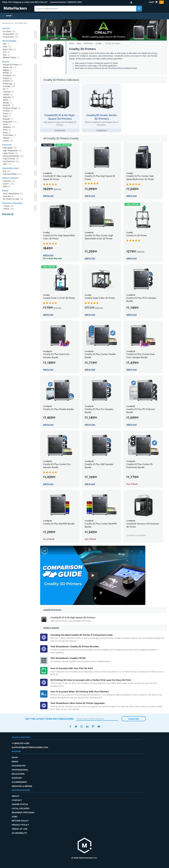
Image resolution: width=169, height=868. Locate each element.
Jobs (15, 817)
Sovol (7, 124)
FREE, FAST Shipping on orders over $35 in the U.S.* (25, 2)
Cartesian (9, 181)
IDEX (7, 164)
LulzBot (8, 95)
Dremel (8, 78)
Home (71, 43)
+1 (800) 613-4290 (74, 2)
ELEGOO (8, 81)
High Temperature (12, 151)
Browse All (8, 214)
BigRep (7, 70)
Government (19, 782)
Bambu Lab (10, 67)
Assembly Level (10, 168)
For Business (10, 37)
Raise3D (8, 119)
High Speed (10, 148)
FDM (7, 47)
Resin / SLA (9, 50)
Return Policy (20, 821)
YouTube (99, 727)
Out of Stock (132, 484)
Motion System (10, 178)
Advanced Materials (13, 156)
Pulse (7, 116)
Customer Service (58, 2)
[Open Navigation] (7, 16)
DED (6, 44)
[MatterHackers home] (85, 846)
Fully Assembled (12, 174)
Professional (20, 770)
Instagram (82, 727)
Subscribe (134, 719)
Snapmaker (10, 122)
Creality (99, 43)
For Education (11, 34)
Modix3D (8, 105)
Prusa (7, 114)
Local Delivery (21, 808)
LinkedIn (87, 727)
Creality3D (9, 76)
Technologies (9, 41)
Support (17, 778)
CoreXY (9, 184)
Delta (7, 187)
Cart (156, 2)
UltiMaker (9, 127)
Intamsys (8, 92)
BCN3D (8, 73)
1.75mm (8, 206)
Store (79, 43)
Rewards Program (23, 813)
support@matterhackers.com (30, 747)
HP (6, 89)
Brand (6, 62)
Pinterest (93, 727)
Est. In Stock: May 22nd (52, 258)
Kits (7, 171)
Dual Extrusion (11, 162)
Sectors (6, 28)
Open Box (8, 196)
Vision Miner (10, 135)
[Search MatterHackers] (139, 9)
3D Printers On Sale (13, 199)
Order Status (20, 804)
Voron (7, 130)
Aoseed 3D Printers (12, 65)
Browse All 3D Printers (15, 23)
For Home (9, 32)
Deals (5, 191)
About (15, 796)
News (15, 762)
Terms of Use (19, 829)
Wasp (7, 133)
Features (7, 145)
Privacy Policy (20, 825)
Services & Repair (22, 786)
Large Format (11, 153)
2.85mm (8, 209)
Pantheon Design (12, 108)
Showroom (19, 766)
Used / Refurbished (13, 194)
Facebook (70, 727)
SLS (6, 52)
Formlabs (9, 86)
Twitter (76, 727)
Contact (17, 800)
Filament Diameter (12, 203)
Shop (15, 757)
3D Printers (88, 43)
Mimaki (8, 103)
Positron (8, 111)
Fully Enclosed (11, 159)
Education (18, 774)
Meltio (7, 100)
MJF (6, 55)
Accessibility (19, 833)
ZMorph (8, 138)
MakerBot (9, 97)
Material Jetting (11, 58)
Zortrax (8, 141)
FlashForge (9, 84)
